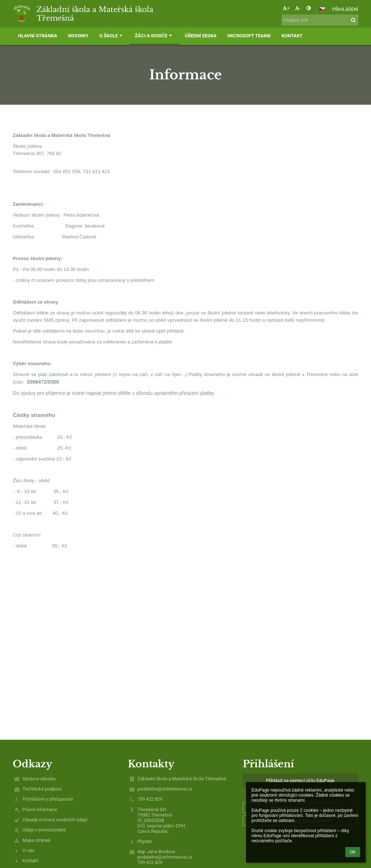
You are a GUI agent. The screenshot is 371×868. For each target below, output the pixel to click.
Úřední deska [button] (201, 36)
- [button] (298, 8)
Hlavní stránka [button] (38, 36)
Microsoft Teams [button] (249, 36)
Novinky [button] (78, 36)
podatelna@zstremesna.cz (165, 789)
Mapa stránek (37, 840)
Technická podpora (42, 789)
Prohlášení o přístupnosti (48, 799)
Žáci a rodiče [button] (154, 36)
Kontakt (30, 861)
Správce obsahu (39, 779)
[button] (322, 9)
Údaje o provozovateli (44, 830)
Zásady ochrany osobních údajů (55, 820)
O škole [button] (112, 36)
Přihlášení (345, 9)
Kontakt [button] (292, 36)
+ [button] (286, 8)
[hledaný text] (320, 20)
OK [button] (353, 852)
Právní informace (40, 809)
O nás (28, 850)
